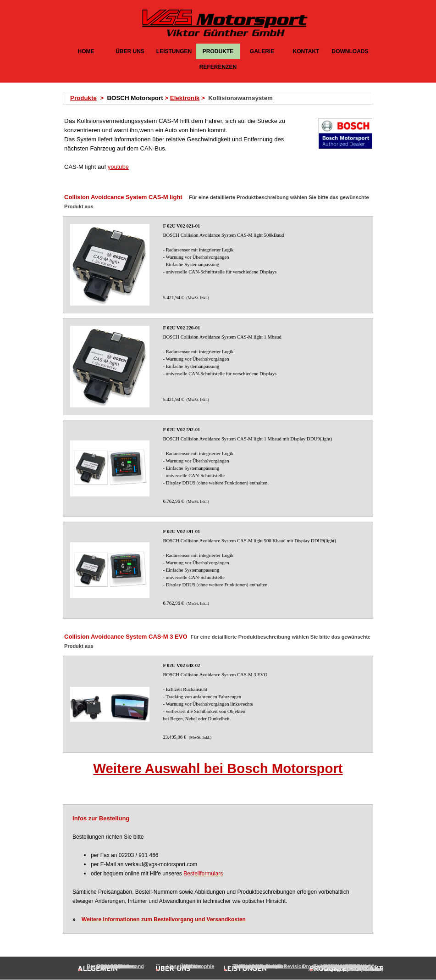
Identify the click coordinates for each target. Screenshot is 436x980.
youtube (118, 167)
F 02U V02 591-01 (182, 532)
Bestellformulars (203, 874)
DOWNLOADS (350, 51)
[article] (218, 265)
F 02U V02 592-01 (182, 430)
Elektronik (185, 98)
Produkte (83, 98)
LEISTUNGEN (174, 51)
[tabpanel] (221, 98)
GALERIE (262, 51)
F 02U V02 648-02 (182, 665)
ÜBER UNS (130, 51)
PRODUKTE (218, 51)
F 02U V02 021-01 (182, 226)
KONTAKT (306, 51)
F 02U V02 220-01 (182, 328)
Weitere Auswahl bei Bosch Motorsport (218, 768)
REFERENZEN (218, 67)
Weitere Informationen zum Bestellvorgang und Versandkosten (164, 919)
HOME (86, 51)
